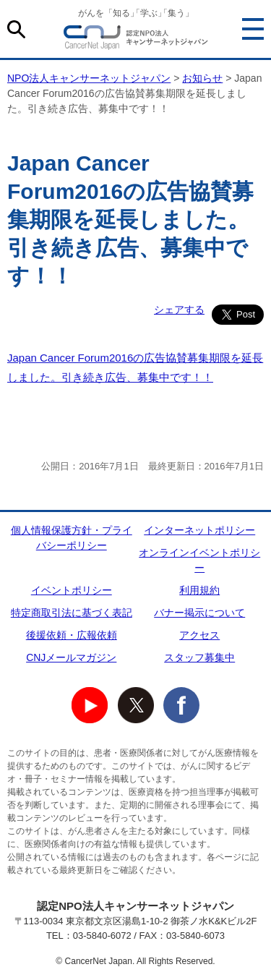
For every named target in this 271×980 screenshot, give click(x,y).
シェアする (179, 310)
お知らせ (202, 78)
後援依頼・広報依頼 (72, 635)
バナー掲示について (199, 613)
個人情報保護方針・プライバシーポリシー (72, 538)
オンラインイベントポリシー (199, 560)
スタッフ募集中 (199, 657)
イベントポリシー (72, 590)
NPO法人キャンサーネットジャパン (136, 40)
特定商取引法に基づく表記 (72, 613)
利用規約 (199, 590)
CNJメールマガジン (71, 657)
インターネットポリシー (199, 530)
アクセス (199, 635)
